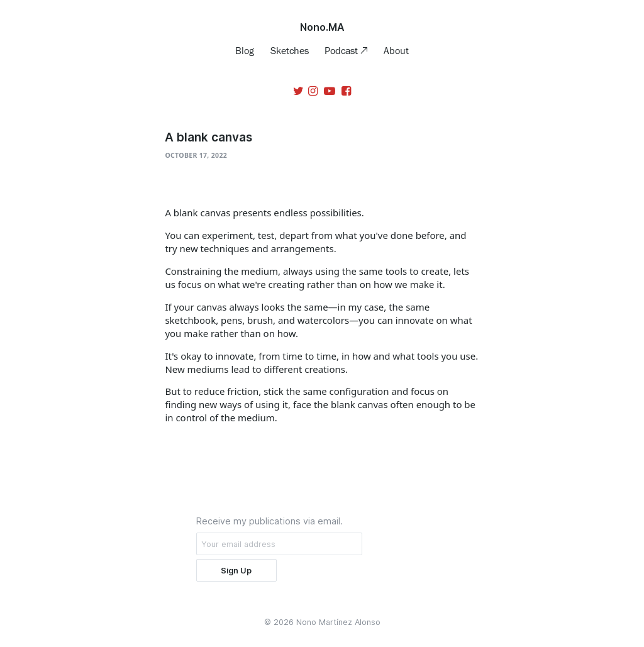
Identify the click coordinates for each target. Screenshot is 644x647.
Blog (245, 50)
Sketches (290, 50)
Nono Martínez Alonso (338, 622)
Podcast (342, 50)
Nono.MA (322, 27)
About (396, 50)
